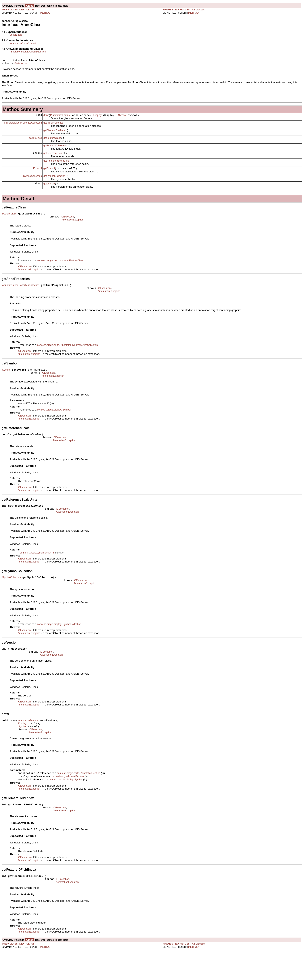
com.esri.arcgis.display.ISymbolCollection (59, 643)
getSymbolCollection (54, 183)
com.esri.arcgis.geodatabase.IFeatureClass (60, 270)
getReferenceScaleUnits (56, 166)
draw (46, 117)
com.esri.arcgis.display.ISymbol (54, 423)
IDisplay (97, 117)
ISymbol (122, 117)
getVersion (49, 191)
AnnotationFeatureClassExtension (28, 52)
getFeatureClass (52, 142)
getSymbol (49, 174)
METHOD (45, 13)
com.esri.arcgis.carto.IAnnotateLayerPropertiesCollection (67, 356)
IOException (67, 225)
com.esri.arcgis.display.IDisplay (67, 800)
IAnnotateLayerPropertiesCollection (23, 125)
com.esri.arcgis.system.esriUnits (37, 569)
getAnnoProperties (53, 125)
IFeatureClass (34, 141)
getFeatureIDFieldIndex (56, 150)
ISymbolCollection (32, 182)
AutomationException (72, 229)
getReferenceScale (54, 158)
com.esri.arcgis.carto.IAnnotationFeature (79, 797)
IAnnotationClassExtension (24, 43)
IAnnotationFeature (60, 117)
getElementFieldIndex (55, 133)
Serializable (16, 35)
